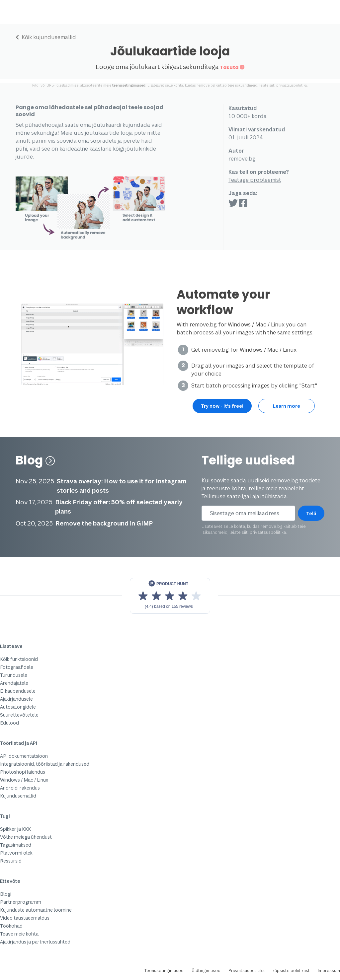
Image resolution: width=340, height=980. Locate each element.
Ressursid (11, 861)
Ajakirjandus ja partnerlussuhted (35, 942)
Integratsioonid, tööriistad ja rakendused (45, 764)
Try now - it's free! (222, 406)
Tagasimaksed (16, 845)
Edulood (9, 723)
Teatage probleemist (255, 180)
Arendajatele (14, 683)
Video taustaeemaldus (25, 918)
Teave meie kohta (19, 934)
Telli (311, 513)
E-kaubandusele (18, 691)
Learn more (287, 406)
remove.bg (242, 159)
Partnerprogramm (21, 902)
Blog (35, 460)
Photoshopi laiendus (23, 772)
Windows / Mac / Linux (24, 780)
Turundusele (14, 675)
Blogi (6, 894)
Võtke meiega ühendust (26, 837)
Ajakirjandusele (16, 699)
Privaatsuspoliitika (247, 971)
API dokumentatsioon (24, 756)
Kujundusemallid (18, 796)
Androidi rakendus (20, 788)
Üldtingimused (206, 971)
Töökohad (11, 926)
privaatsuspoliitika (292, 85)
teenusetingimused (129, 85)
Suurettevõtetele (19, 715)
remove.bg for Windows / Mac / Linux (249, 350)
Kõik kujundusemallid (46, 37)
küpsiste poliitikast (291, 971)
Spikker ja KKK (15, 829)
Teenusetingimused (164, 971)
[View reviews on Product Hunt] (170, 596)
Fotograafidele (17, 667)
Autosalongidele (18, 707)
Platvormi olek (16, 853)
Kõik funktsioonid (19, 659)
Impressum (329, 971)
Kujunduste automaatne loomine (36, 910)
